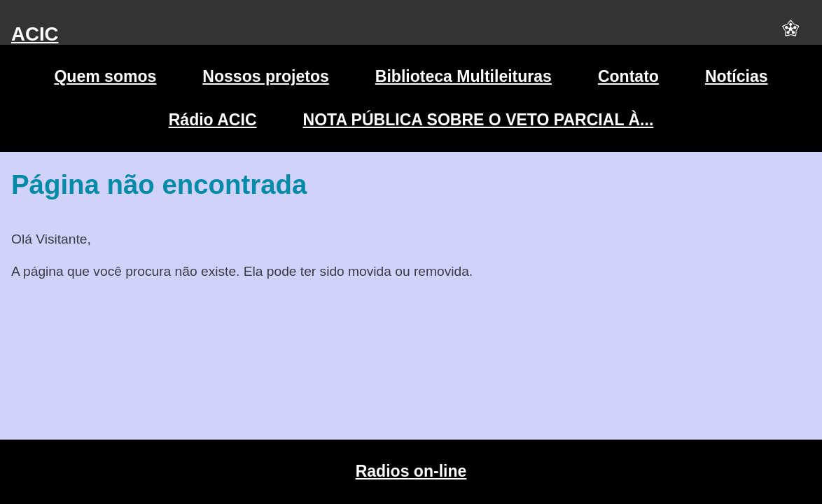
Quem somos (105, 76)
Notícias (737, 76)
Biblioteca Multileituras (464, 76)
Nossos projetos (265, 76)
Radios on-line (411, 471)
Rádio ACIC (213, 120)
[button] (790, 34)
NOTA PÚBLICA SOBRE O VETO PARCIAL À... (479, 120)
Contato (628, 76)
